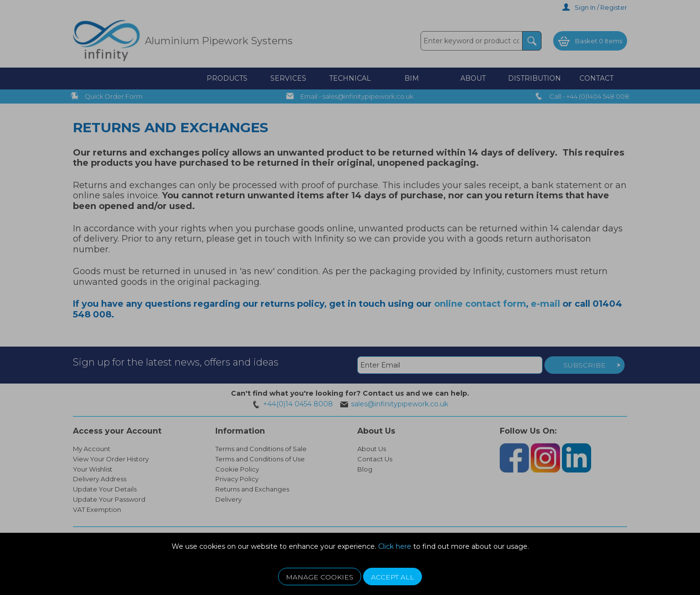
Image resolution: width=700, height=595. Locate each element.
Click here (395, 546)
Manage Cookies (320, 577)
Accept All (393, 577)
